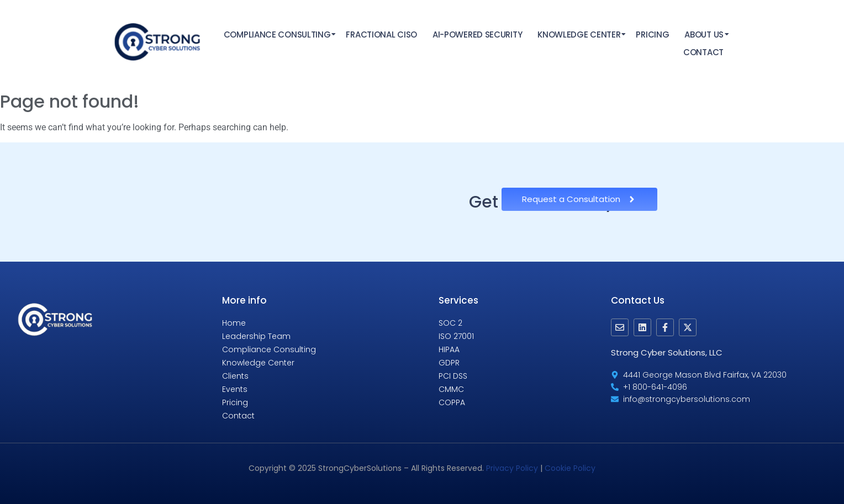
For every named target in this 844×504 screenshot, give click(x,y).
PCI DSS (453, 376)
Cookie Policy (570, 468)
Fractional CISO (381, 35)
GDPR (449, 363)
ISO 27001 (456, 336)
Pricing (652, 35)
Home (234, 323)
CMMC (451, 389)
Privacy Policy (512, 468)
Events (235, 389)
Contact (703, 52)
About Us (705, 35)
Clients (235, 376)
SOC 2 (450, 323)
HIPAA (449, 349)
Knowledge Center (579, 35)
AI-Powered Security (477, 35)
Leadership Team (256, 336)
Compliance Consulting (278, 35)
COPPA (452, 402)
